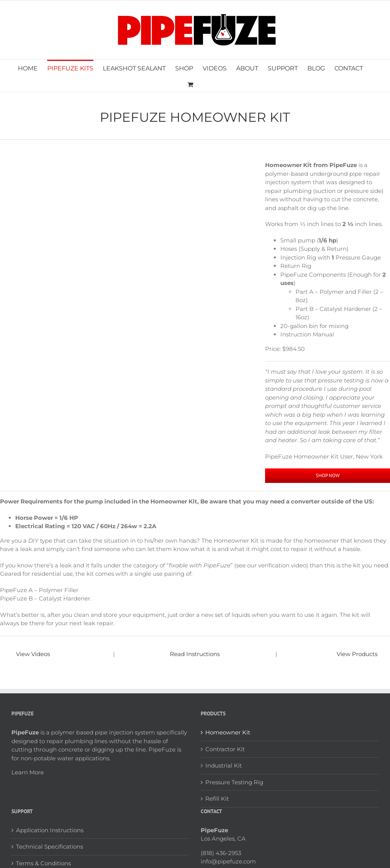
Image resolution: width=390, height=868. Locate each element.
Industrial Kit (224, 765)
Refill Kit (217, 799)
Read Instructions (195, 654)
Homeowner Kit (228, 732)
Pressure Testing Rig (234, 782)
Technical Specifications (50, 846)
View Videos (33, 654)
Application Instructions (50, 830)
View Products (357, 654)
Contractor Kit (225, 749)
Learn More (28, 772)
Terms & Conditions (43, 863)
